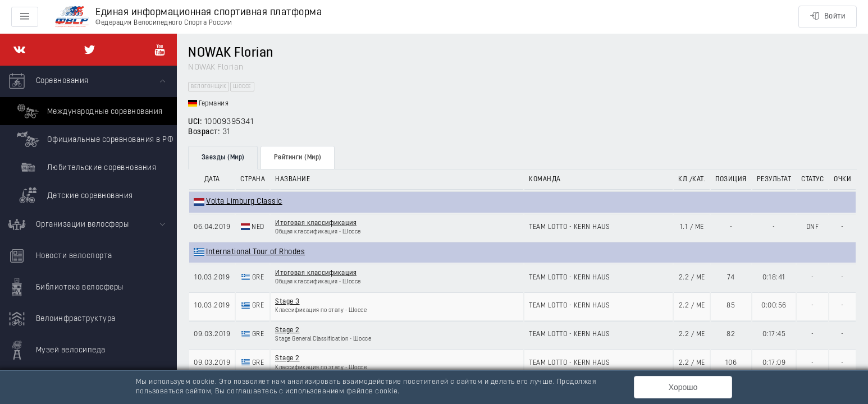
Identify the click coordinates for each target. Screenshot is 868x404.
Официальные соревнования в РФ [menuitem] (93, 139)
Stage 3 (287, 302)
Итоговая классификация (316, 223)
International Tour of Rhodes (255, 252)
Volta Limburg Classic (244, 202)
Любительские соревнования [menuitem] (85, 167)
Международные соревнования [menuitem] (88, 111)
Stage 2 (287, 330)
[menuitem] (88, 137)
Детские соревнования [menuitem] (74, 195)
